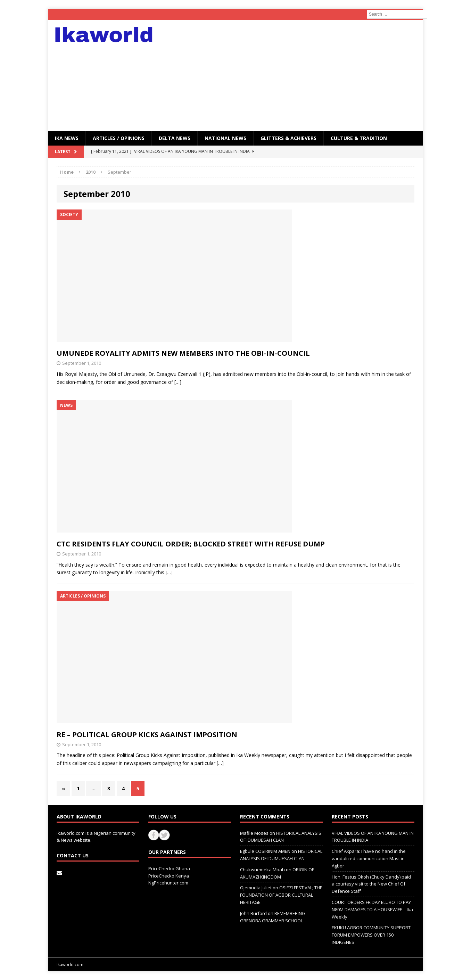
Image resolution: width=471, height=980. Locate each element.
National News (225, 138)
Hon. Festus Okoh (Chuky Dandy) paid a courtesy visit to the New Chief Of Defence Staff (371, 884)
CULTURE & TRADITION (359, 138)
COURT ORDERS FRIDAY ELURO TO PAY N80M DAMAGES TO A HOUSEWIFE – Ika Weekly (372, 909)
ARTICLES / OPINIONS (119, 138)
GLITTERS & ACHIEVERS (288, 138)
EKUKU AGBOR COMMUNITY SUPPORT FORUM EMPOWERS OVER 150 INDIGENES (371, 935)
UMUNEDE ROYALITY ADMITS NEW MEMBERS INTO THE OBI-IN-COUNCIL (183, 353)
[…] (178, 382)
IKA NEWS (67, 138)
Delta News (175, 138)
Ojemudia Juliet (256, 888)
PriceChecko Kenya (169, 876)
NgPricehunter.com (168, 883)
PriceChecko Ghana (169, 868)
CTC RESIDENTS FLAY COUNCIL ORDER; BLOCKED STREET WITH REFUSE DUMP (191, 544)
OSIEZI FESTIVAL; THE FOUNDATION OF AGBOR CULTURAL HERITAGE (281, 895)
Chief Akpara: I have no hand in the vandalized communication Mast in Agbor (369, 858)
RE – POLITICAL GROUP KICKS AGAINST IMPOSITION (147, 735)
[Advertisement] (296, 75)
